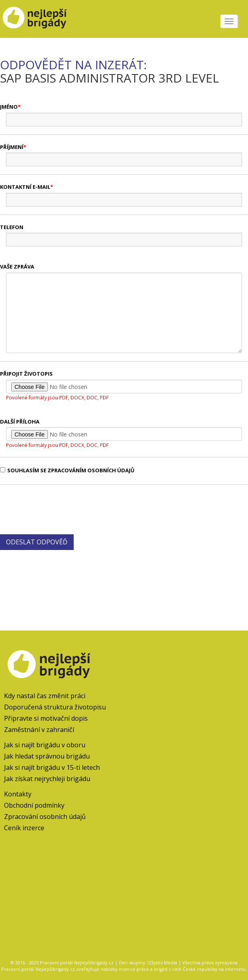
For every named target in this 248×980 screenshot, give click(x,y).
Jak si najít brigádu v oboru (45, 745)
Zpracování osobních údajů (45, 817)
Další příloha (20, 422)
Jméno (9, 107)
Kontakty (18, 794)
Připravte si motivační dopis (46, 718)
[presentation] (61, 509)
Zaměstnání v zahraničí (39, 730)
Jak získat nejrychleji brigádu (47, 779)
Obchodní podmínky (34, 805)
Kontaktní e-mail (25, 187)
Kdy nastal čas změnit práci (45, 696)
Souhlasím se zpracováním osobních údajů (67, 470)
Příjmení (12, 147)
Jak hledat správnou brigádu (47, 756)
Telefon (12, 227)
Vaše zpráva (17, 267)
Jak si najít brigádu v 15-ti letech (52, 767)
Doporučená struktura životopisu (55, 707)
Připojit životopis (26, 374)
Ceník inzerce (24, 828)
